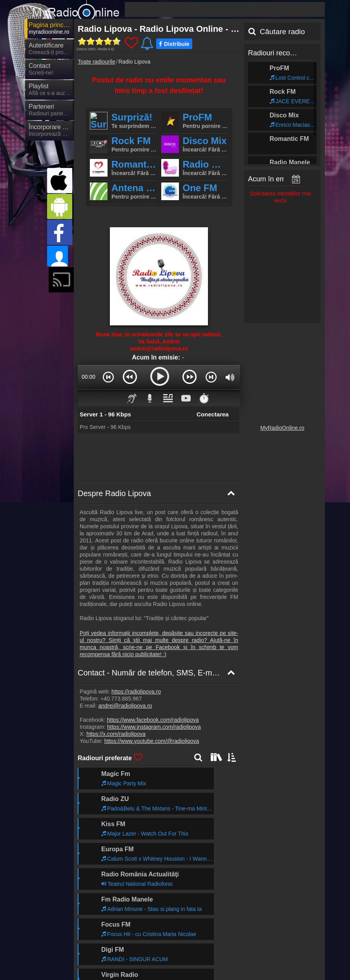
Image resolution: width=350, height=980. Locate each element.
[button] (108, 377)
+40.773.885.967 (121, 699)
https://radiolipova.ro (136, 692)
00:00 (88, 377)
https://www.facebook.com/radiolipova (153, 720)
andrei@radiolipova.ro (125, 706)
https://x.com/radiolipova (116, 734)
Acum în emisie (272, 179)
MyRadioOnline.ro (282, 428)
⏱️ (204, 398)
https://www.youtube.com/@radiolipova (152, 741)
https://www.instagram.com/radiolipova (154, 727)
